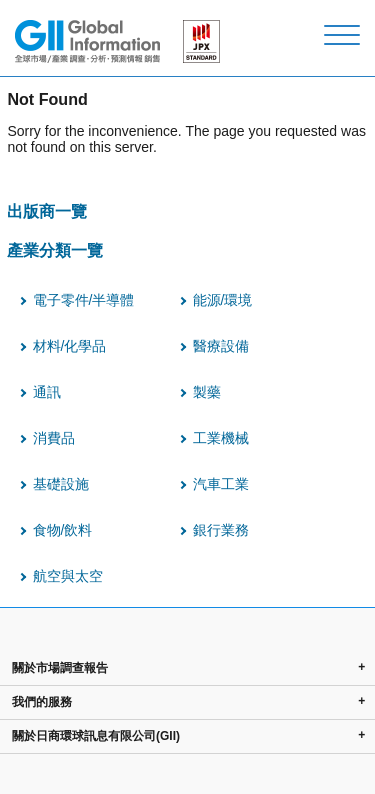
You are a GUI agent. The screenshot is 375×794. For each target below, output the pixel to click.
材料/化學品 (70, 346)
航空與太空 (68, 576)
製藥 (207, 392)
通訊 (47, 392)
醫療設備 (221, 346)
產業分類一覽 (55, 250)
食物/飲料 (63, 530)
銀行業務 (221, 530)
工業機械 (221, 438)
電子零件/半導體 (84, 300)
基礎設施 (61, 484)
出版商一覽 (47, 211)
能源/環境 (223, 300)
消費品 (54, 438)
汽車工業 (221, 484)
